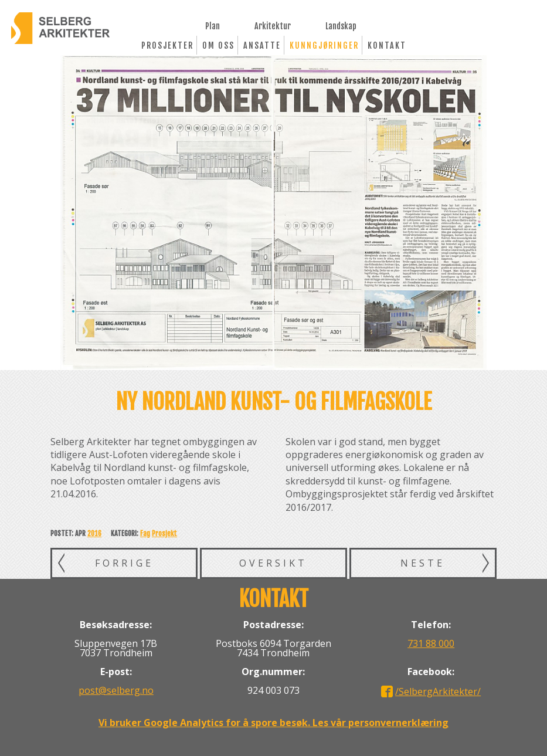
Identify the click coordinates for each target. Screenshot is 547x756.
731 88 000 (431, 643)
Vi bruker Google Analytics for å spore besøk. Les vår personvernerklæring (273, 723)
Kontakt (387, 45)
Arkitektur (273, 25)
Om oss (218, 45)
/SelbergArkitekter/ (438, 691)
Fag (145, 533)
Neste (423, 563)
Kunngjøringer (324, 45)
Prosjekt (164, 533)
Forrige (124, 563)
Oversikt (273, 563)
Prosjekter (167, 45)
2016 (94, 533)
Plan (213, 25)
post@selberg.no (116, 690)
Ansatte (262, 45)
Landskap (341, 25)
